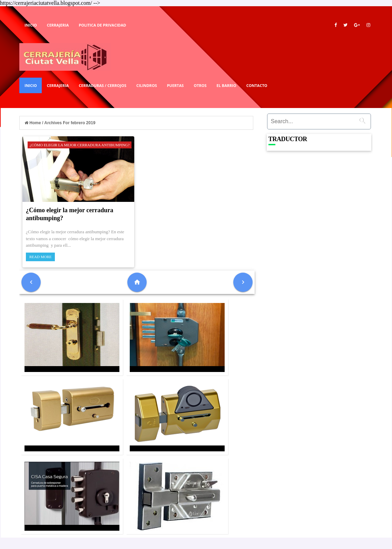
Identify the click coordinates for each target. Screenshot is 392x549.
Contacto (257, 85)
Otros (200, 85)
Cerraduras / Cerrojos (102, 85)
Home (33, 123)
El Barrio (227, 85)
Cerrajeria (58, 25)
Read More (40, 257)
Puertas (175, 85)
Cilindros (147, 85)
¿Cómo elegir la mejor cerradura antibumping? (80, 145)
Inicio (31, 25)
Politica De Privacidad (102, 25)
